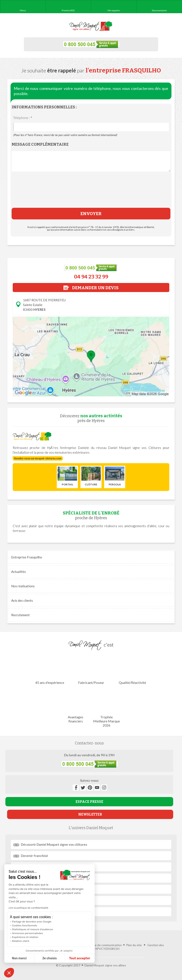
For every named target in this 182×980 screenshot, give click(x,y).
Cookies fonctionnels (25, 925)
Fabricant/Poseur (91, 670)
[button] (9, 973)
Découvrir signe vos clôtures (54, 844)
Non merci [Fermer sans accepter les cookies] (19, 958)
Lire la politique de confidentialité (28, 908)
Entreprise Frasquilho (27, 557)
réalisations (23, 586)
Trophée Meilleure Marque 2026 (106, 708)
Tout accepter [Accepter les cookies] (80, 958)
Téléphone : (23, 118)
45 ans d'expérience (50, 670)
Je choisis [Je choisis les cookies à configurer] (49, 958)
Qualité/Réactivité (132, 670)
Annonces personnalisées (27, 933)
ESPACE (89, 802)
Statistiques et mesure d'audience (32, 929)
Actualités (19, 572)
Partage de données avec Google (32, 922)
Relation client (21, 941)
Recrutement (20, 615)
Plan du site (134, 945)
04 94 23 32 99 (91, 277)
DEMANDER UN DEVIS (91, 288)
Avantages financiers (76, 706)
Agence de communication (104, 945)
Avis (22, 600)
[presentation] (91, 193)
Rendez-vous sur (38, 458)
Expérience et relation (25, 937)
